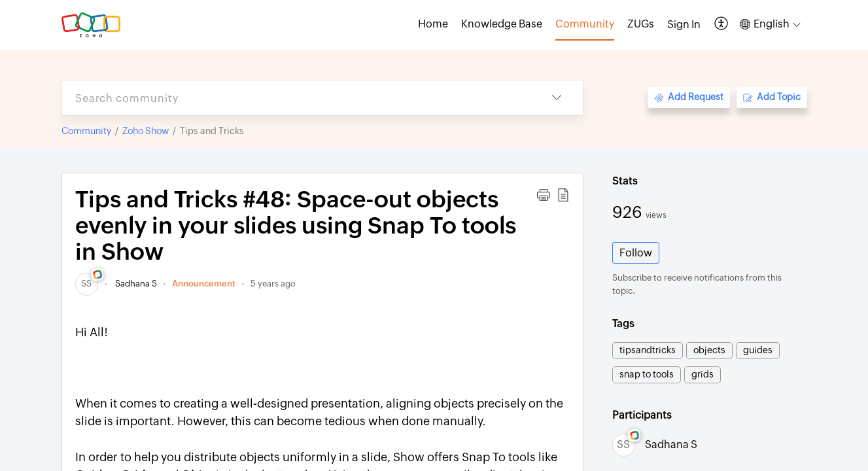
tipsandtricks (648, 350)
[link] (87, 284)
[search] (296, 98)
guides (758, 350)
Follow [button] (636, 253)
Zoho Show (146, 131)
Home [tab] (433, 24)
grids (703, 374)
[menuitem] (684, 25)
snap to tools (647, 374)
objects (709, 350)
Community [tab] (585, 24)
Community (86, 131)
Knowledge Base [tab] (502, 24)
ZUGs (641, 24)
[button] (722, 25)
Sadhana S (135, 284)
